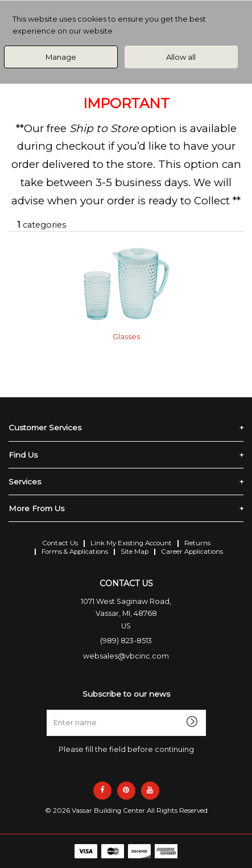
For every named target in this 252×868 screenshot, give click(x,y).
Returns (197, 543)
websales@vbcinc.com (126, 656)
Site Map (135, 552)
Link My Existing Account (131, 543)
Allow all (181, 57)
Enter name (129, 709)
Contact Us (60, 543)
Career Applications (192, 552)
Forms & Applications (75, 552)
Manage (61, 57)
